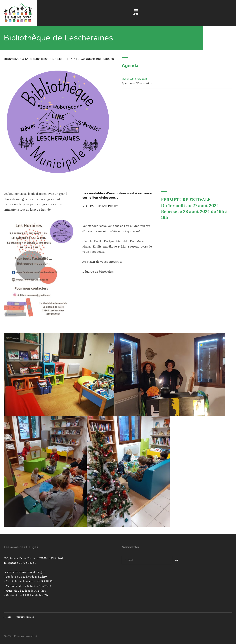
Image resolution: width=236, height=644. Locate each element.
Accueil (7, 617)
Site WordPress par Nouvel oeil (21, 636)
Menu (136, 12)
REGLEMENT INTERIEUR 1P (101, 206)
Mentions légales (25, 617)
